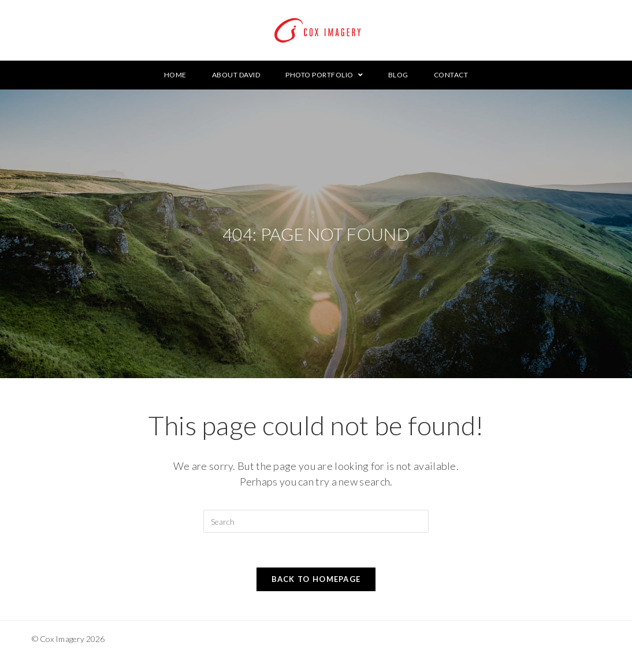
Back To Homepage (316, 579)
